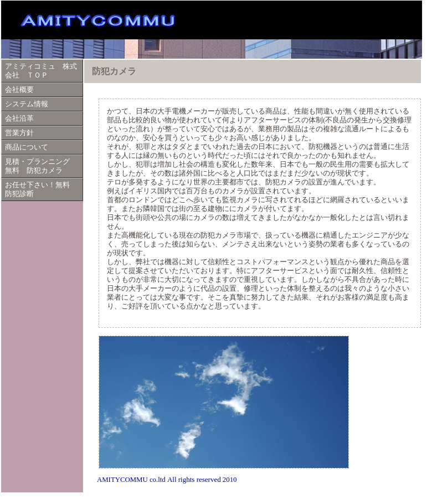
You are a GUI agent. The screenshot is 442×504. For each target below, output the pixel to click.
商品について (27, 147)
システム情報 (27, 104)
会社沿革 (19, 119)
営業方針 (19, 133)
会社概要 (19, 90)
